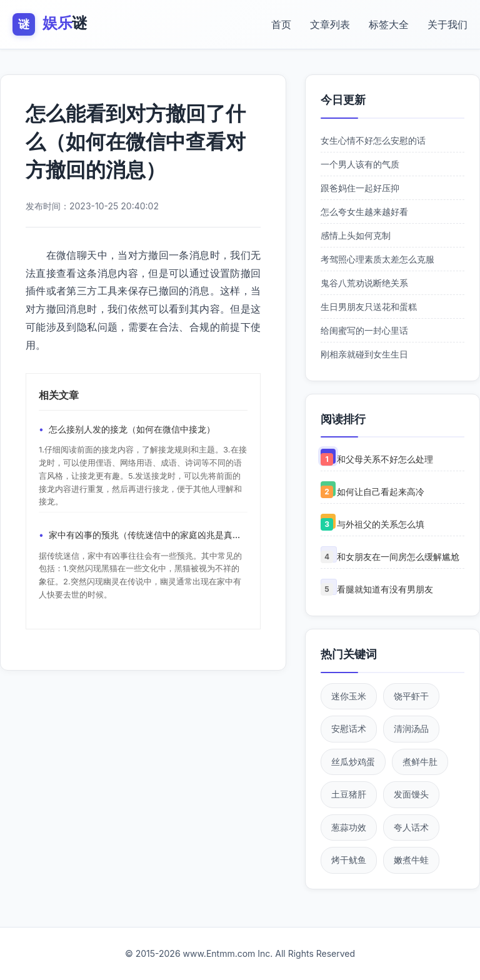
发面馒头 (411, 794)
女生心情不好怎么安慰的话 (373, 140)
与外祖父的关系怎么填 (381, 524)
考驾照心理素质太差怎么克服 (377, 259)
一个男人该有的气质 (360, 164)
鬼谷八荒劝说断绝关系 (364, 283)
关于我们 (447, 24)
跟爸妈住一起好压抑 (360, 188)
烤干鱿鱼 (349, 860)
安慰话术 (349, 728)
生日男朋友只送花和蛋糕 (369, 307)
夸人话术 (411, 827)
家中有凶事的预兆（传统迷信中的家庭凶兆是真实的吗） (148, 535)
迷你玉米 (349, 696)
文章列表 (330, 24)
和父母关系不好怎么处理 (385, 459)
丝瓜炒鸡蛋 (353, 762)
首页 (281, 24)
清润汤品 (411, 728)
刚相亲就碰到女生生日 (364, 354)
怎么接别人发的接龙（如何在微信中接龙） (132, 429)
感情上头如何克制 (356, 235)
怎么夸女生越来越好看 (364, 212)
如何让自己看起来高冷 (381, 492)
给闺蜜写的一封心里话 (364, 330)
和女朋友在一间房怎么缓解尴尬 (398, 557)
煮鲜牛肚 (420, 762)
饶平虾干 (411, 696)
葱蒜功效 (349, 827)
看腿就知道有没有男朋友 (385, 589)
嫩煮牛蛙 (411, 860)
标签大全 (389, 24)
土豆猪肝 (349, 794)
